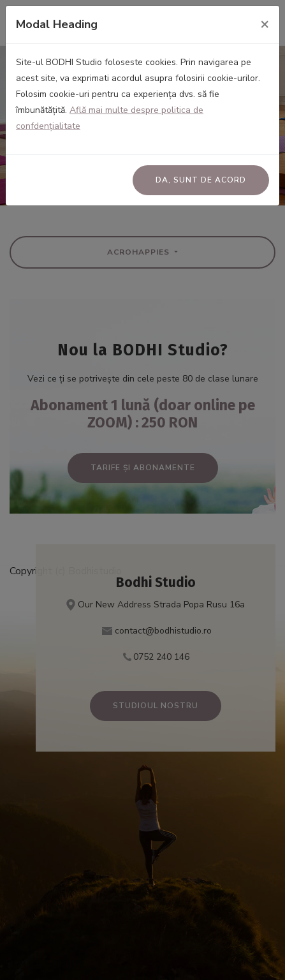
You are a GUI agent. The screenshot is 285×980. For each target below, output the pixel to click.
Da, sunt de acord (201, 180)
